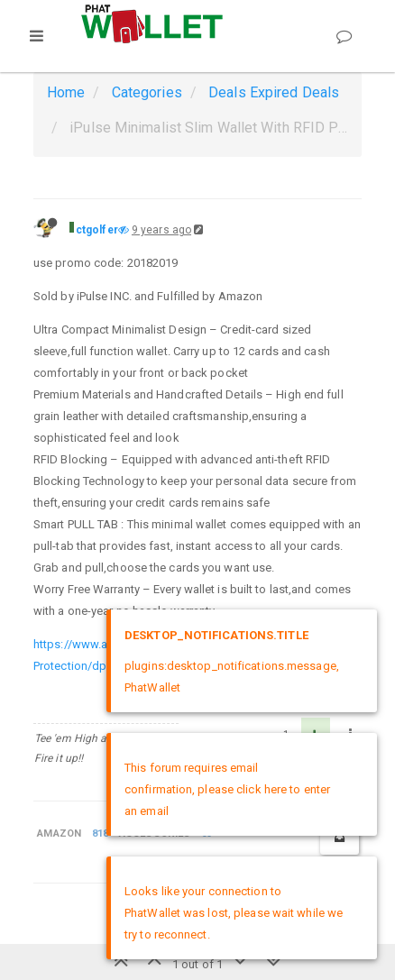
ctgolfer (97, 230)
